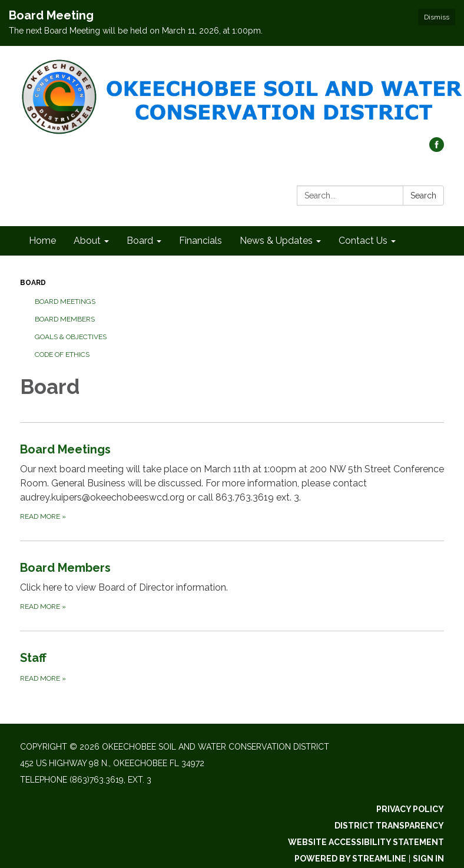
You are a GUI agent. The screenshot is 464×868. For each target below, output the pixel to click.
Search (423, 196)
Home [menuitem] (42, 241)
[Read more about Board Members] (232, 586)
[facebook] (437, 149)
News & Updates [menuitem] (276, 241)
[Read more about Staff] (232, 667)
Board (33, 283)
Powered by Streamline (350, 859)
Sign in (428, 859)
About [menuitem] (87, 241)
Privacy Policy (410, 809)
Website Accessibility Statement (366, 842)
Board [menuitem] (140, 241)
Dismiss (437, 17)
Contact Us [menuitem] (363, 241)
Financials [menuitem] (200, 241)
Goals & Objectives (71, 337)
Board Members (65, 319)
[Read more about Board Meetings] (232, 481)
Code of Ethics (62, 355)
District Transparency (389, 826)
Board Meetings (65, 302)
